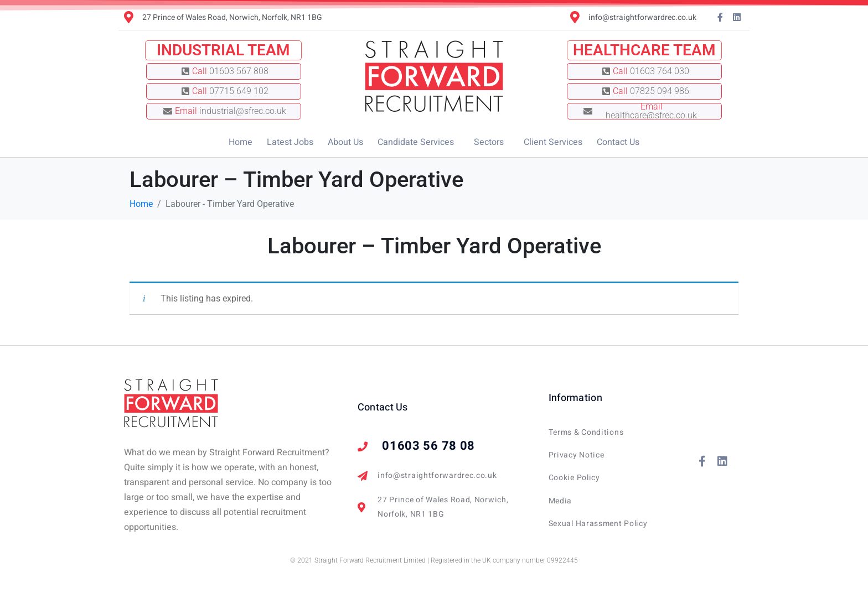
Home (241, 142)
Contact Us (618, 142)
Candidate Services (416, 142)
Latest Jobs (290, 142)
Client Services (553, 142)
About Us (345, 142)
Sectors (489, 142)
